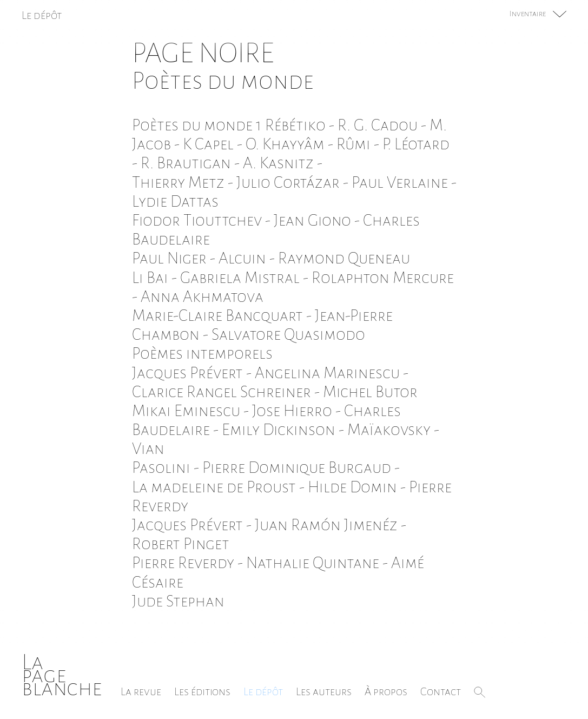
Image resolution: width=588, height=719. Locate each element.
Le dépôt (263, 691)
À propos (386, 691)
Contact (441, 691)
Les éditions (202, 691)
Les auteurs (324, 691)
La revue (141, 691)
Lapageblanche (62, 675)
